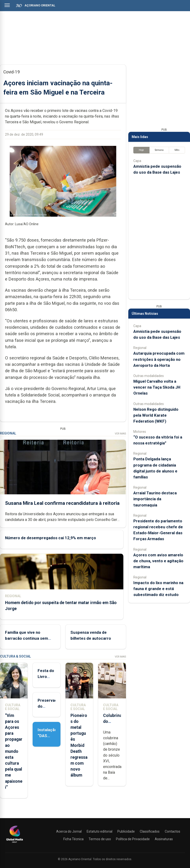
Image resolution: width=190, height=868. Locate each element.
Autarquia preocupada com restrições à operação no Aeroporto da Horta (159, 359)
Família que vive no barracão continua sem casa (27, 638)
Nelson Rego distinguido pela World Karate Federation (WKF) (156, 415)
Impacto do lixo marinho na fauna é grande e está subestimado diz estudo (158, 589)
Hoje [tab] (141, 150)
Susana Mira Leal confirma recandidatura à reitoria (62, 503)
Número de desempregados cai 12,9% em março (50, 538)
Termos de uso (100, 839)
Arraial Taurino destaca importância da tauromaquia (155, 499)
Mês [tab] (177, 150)
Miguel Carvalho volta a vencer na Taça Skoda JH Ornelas (157, 387)
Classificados (150, 831)
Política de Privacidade (133, 839)
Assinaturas (164, 839)
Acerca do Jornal (69, 831)
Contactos (172, 831)
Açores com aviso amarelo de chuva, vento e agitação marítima (158, 561)
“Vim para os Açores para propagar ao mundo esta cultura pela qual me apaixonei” (14, 751)
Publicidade (126, 831)
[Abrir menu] (7, 5)
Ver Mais (120, 434)
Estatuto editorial (100, 831)
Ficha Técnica (73, 839)
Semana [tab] (159, 150)
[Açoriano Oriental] (15, 843)
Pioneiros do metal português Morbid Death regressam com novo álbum (79, 745)
